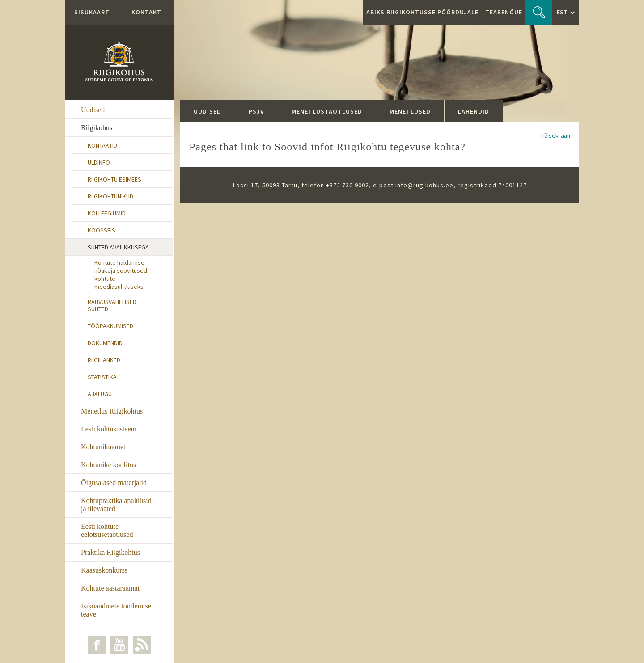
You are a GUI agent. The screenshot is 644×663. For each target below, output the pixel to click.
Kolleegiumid (107, 213)
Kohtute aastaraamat (110, 588)
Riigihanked (104, 360)
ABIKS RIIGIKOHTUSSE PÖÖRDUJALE (422, 12)
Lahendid (474, 111)
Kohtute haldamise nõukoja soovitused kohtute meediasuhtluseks (121, 274)
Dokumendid (105, 343)
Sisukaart (92, 12)
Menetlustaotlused (327, 111)
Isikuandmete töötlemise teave (116, 610)
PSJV (256, 111)
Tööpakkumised (110, 326)
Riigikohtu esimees (114, 179)
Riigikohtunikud (110, 196)
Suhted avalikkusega (118, 247)
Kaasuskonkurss (104, 570)
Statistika (102, 377)
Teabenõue (504, 12)
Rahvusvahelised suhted (112, 305)
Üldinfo (99, 162)
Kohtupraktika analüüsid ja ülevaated (116, 505)
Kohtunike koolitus (108, 465)
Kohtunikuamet (103, 447)
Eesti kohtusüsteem (109, 429)
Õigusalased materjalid (114, 483)
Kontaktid (102, 145)
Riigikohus (97, 128)
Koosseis (102, 230)
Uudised (93, 110)
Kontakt (146, 12)
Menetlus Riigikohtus (112, 411)
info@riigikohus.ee (424, 185)
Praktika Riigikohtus (110, 552)
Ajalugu (100, 394)
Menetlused (410, 111)
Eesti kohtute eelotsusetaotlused (107, 530)
